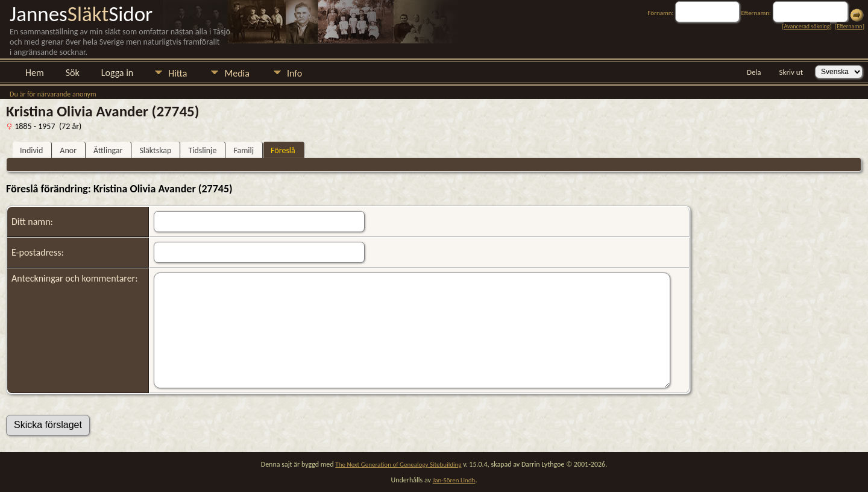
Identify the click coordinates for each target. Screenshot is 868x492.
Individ (31, 150)
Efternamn (849, 26)
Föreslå (283, 150)
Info (294, 73)
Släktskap (155, 150)
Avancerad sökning (807, 26)
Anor (68, 150)
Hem (35, 73)
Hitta (178, 73)
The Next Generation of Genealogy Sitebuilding (398, 465)
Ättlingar (108, 150)
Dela (754, 72)
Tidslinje (202, 150)
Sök (73, 73)
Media (237, 73)
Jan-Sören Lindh (454, 480)
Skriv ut (791, 72)
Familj (244, 150)
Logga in (117, 73)
